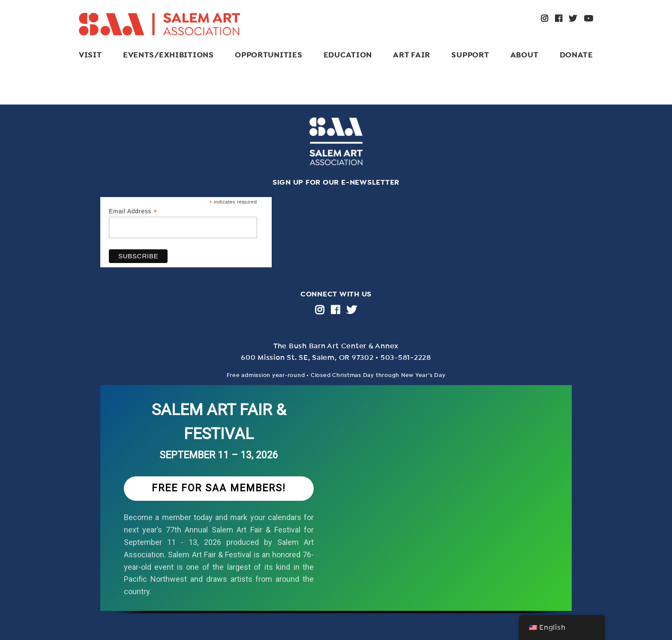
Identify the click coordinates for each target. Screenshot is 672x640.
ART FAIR (412, 55)
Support (470, 55)
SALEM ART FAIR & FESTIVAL (219, 422)
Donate (576, 55)
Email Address (133, 211)
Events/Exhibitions (168, 55)
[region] (336, 508)
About (525, 55)
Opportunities (268, 55)
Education (348, 55)
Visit (90, 55)
